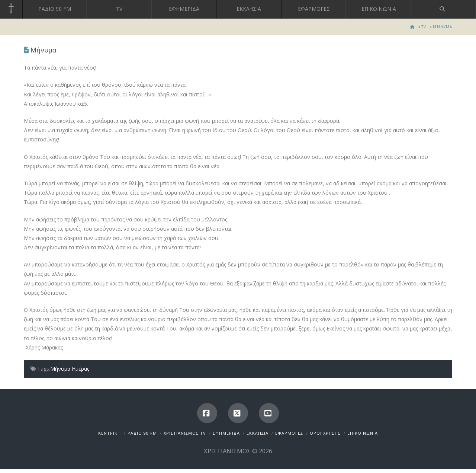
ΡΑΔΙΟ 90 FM (142, 433)
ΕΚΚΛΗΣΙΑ (258, 433)
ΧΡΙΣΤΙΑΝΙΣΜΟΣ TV (185, 433)
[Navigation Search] (444, 9)
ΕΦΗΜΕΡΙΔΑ (226, 433)
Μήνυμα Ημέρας (70, 369)
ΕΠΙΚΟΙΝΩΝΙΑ (363, 433)
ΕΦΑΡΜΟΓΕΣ (289, 433)
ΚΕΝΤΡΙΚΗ (110, 433)
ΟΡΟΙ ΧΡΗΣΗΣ (325, 433)
